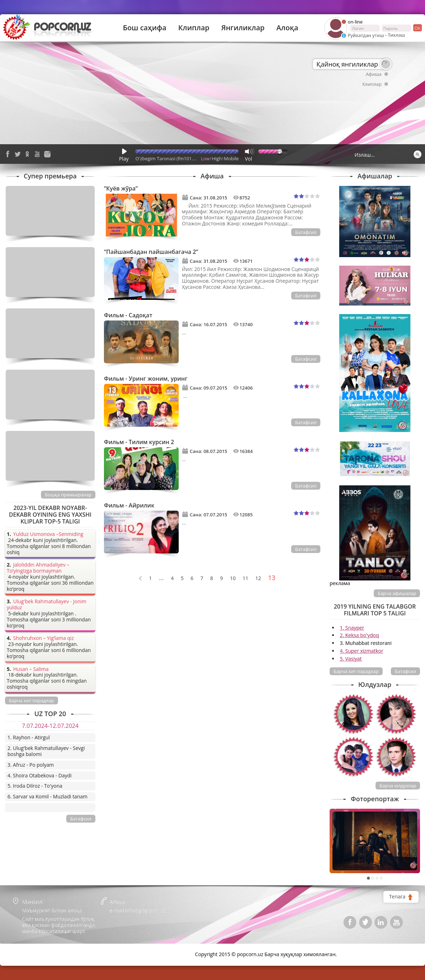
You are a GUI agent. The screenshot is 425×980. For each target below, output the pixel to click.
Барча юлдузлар (398, 786)
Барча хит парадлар (356, 671)
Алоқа (287, 28)
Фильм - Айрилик (129, 505)
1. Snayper (352, 628)
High (217, 158)
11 (246, 578)
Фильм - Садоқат (128, 315)
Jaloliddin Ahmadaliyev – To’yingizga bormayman (38, 568)
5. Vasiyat (351, 659)
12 (258, 578)
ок (417, 28)
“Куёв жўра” (121, 188)
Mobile (231, 158)
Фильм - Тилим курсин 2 (139, 442)
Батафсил (306, 232)
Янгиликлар (243, 28)
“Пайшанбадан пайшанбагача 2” (151, 252)
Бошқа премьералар (68, 495)
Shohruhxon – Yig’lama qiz (43, 638)
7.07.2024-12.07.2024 (50, 726)
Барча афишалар (397, 593)
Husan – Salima (31, 669)
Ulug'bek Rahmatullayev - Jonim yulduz (47, 605)
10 (233, 578)
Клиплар (194, 28)
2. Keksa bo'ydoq (360, 635)
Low (206, 158)
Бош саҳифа (145, 28)
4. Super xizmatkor (362, 651)
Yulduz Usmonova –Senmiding (48, 534)
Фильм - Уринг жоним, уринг (146, 379)
